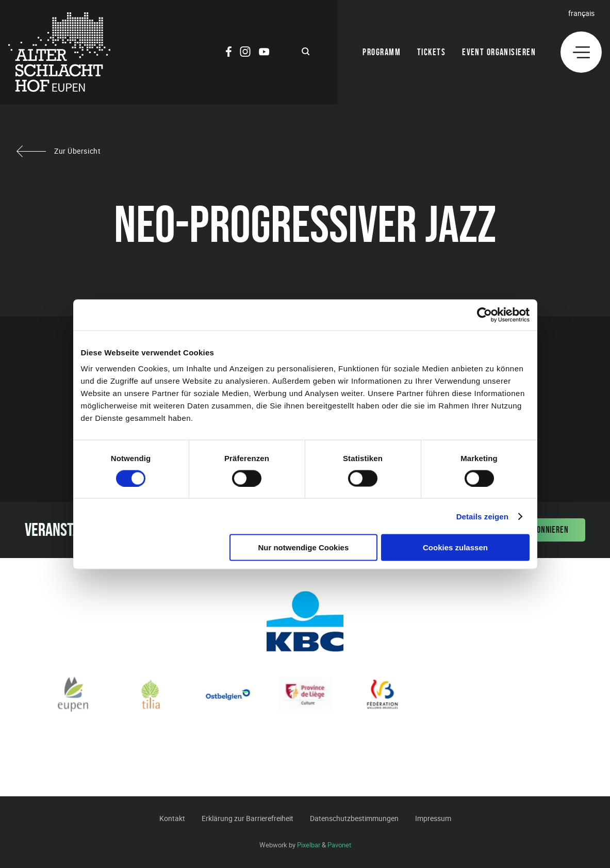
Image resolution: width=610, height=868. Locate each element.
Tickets (431, 52)
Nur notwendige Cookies (303, 547)
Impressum (433, 818)
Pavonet (339, 845)
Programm (382, 52)
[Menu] (581, 52)
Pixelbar (309, 845)
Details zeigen (482, 516)
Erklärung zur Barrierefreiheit (248, 818)
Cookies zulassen (455, 547)
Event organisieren (499, 52)
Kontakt (172, 818)
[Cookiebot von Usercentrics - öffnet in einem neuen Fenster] (484, 315)
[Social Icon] (229, 53)
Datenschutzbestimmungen (354, 818)
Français (581, 13)
